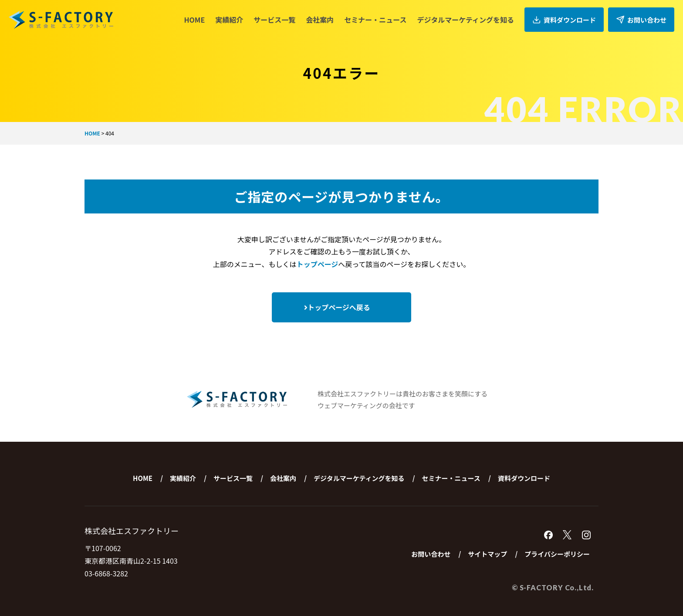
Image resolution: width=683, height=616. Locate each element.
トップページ (318, 264)
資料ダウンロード (564, 20)
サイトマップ (487, 554)
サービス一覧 (274, 20)
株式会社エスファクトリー (61, 20)
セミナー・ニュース (375, 20)
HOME (194, 20)
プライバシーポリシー (557, 554)
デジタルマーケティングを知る (466, 20)
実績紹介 (229, 20)
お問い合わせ (641, 20)
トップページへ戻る (337, 307)
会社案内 (320, 20)
